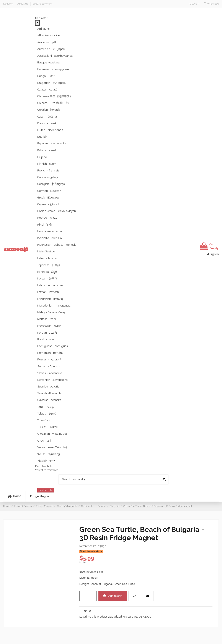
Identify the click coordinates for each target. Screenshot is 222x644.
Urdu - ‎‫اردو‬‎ (44, 441)
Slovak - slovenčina (50, 373)
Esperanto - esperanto (51, 143)
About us (23, 4)
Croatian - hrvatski (49, 110)
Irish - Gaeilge (46, 251)
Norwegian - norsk (49, 326)
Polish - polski (46, 339)
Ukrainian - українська (52, 434)
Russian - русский (49, 359)
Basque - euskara (48, 62)
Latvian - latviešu (48, 292)
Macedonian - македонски (54, 306)
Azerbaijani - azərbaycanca (55, 56)
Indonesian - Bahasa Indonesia (57, 245)
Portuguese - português (52, 346)
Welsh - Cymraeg (49, 454)
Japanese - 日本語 (49, 265)
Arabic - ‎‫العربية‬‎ (47, 42)
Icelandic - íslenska (50, 238)
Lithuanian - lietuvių (50, 299)
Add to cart (112, 596)
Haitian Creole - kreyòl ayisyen (57, 211)
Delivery (8, 4)
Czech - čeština (47, 117)
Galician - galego (48, 177)
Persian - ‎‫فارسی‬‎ (47, 333)
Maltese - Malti (47, 319)
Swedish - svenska (49, 400)
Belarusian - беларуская (53, 69)
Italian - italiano (47, 258)
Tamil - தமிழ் (45, 407)
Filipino (42, 157)
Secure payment (42, 4)
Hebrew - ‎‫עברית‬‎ (47, 218)
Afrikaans (43, 29)
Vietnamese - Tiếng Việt (53, 447)
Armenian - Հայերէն (51, 49)
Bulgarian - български (52, 83)
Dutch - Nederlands (50, 130)
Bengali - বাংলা (47, 76)
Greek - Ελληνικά (48, 198)
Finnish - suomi (47, 164)
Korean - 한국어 (47, 278)
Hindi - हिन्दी (44, 225)
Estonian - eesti (47, 150)
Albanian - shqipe (49, 35)
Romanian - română (50, 353)
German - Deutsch (49, 191)
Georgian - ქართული (51, 184)
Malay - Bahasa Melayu (52, 312)
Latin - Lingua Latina (50, 285)
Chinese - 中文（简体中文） (55, 96)
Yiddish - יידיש (46, 461)
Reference (86, 546)
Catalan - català (47, 90)
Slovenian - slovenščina (52, 380)
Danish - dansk (47, 123)
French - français (48, 170)
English (42, 137)
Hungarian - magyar (50, 231)
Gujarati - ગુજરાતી (48, 204)
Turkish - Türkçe (47, 427)
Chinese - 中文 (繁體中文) (53, 103)
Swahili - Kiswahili (49, 393)
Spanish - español (49, 387)
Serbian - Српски (48, 366)
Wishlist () (211, 4)
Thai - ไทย (44, 420)
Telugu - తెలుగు (47, 414)
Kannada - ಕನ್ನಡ (47, 272)
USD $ (194, 4)
